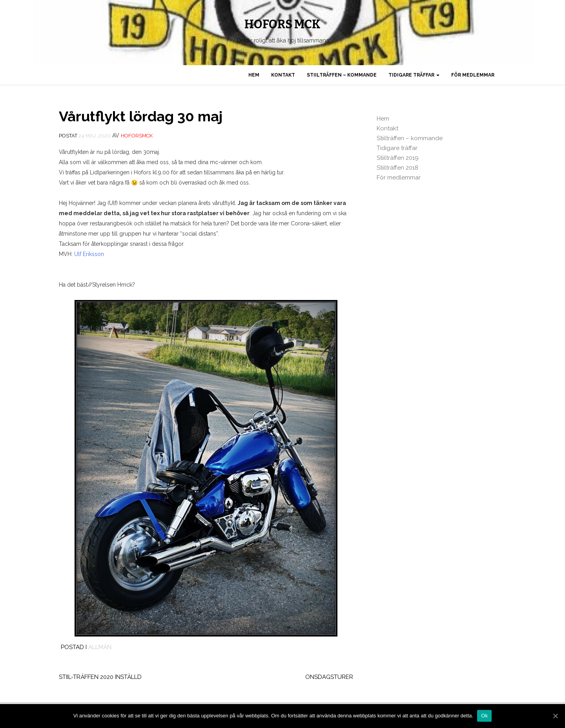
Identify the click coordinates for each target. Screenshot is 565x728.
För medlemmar (473, 75)
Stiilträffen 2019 (398, 158)
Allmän (100, 647)
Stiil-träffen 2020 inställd (100, 677)
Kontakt (283, 75)
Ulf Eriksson (89, 254)
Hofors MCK (282, 24)
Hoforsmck (137, 136)
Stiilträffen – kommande (342, 75)
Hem (254, 75)
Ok (484, 716)
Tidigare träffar (414, 75)
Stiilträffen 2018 (397, 168)
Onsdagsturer (329, 677)
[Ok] (555, 716)
